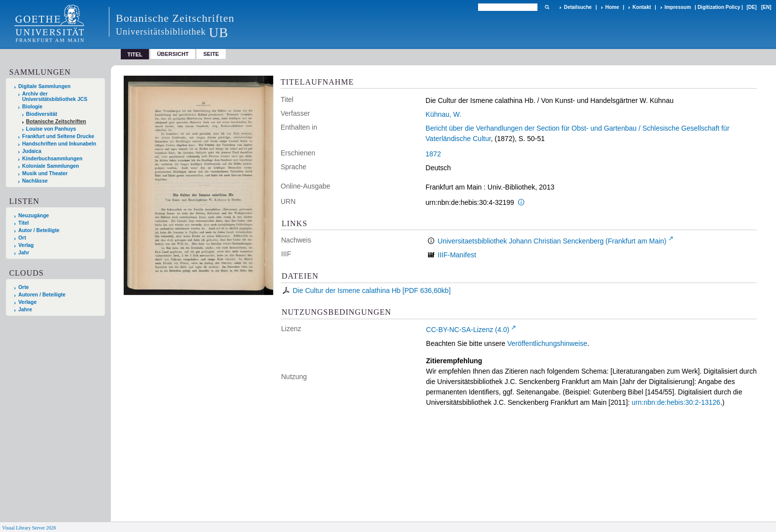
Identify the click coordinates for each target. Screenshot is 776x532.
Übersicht (173, 54)
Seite (211, 54)
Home (612, 7)
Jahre (25, 310)
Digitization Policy (719, 7)
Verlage (27, 302)
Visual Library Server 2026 (29, 528)
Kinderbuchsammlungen (52, 159)
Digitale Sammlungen (45, 86)
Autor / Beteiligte (39, 230)
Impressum (678, 7)
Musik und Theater (45, 173)
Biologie (32, 107)
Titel (24, 223)
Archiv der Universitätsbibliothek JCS (55, 97)
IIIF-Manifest (457, 255)
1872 (433, 154)
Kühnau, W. (443, 114)
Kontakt (642, 7)
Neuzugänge (34, 216)
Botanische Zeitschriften (56, 121)
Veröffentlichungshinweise (547, 343)
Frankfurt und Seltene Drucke (58, 136)
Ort (22, 238)
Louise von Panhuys (51, 129)
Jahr (24, 253)
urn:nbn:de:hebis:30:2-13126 (676, 402)
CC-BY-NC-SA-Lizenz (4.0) (468, 330)
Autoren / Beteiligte (42, 295)
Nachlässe (35, 181)
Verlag (26, 245)
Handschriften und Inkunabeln (59, 144)
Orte (24, 287)
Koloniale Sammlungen (51, 166)
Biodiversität (42, 114)
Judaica (32, 151)
